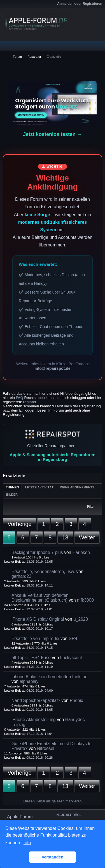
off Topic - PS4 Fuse (31, 658)
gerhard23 (21, 576)
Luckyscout (71, 658)
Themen (12, 487)
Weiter (87, 537)
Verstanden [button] (53, 857)
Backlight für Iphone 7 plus (37, 552)
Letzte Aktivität (39, 487)
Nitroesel (46, 748)
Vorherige (20, 524)
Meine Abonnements (77, 487)
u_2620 (81, 619)
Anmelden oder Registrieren (80, 4)
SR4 (73, 639)
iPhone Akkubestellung (34, 720)
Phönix (76, 700)
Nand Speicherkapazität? (36, 700)
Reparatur (34, 57)
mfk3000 (85, 600)
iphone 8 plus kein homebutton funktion (49, 677)
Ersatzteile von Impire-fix (35, 639)
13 (65, 537)
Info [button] (27, 843)
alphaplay (29, 681)
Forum (17, 57)
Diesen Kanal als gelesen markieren (52, 801)
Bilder (12, 495)
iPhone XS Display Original (38, 619)
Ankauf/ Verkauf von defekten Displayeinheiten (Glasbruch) (40, 598)
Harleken (81, 552)
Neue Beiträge (69, 815)
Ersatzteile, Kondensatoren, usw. (43, 572)
